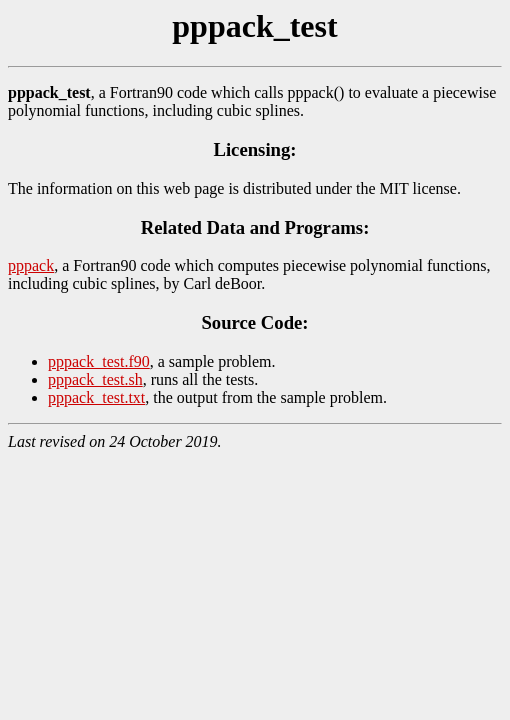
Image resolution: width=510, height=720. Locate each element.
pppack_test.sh (95, 379)
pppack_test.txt (96, 397)
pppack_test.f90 (99, 361)
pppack (31, 265)
